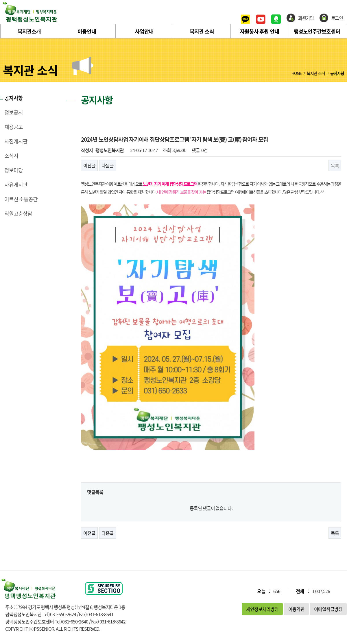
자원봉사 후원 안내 (260, 31)
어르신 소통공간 (21, 199)
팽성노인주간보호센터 (317, 31)
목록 (335, 165)
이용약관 (296, 609)
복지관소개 (29, 31)
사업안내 (144, 31)
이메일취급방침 (328, 609)
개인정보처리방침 (262, 609)
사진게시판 (16, 141)
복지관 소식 (202, 31)
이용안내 (87, 31)
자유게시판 (16, 185)
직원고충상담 (18, 214)
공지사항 (14, 98)
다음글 (108, 165)
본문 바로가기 (0, 0)
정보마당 (14, 170)
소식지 (11, 156)
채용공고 (14, 127)
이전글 (89, 165)
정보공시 (14, 112)
